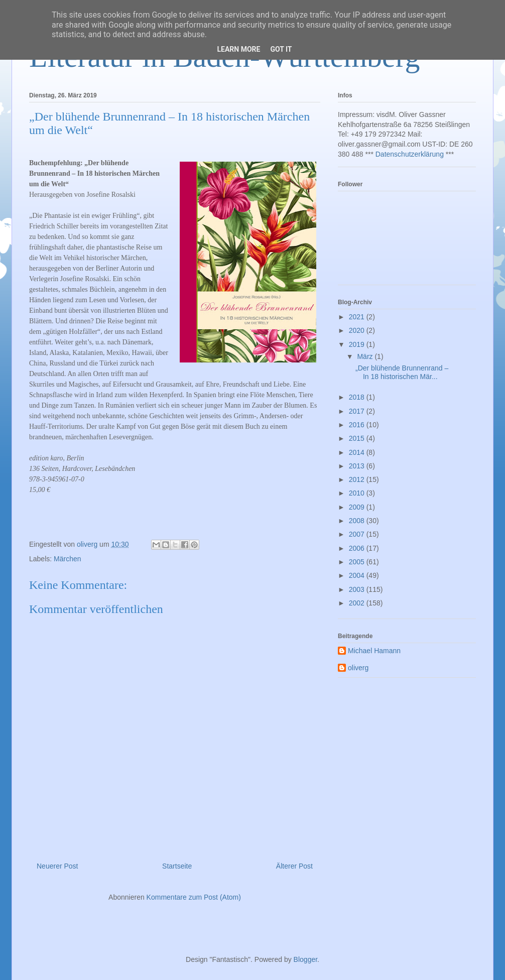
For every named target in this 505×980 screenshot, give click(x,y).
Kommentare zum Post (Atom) (194, 897)
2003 (358, 589)
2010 (358, 493)
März (366, 356)
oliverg (358, 668)
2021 (358, 317)
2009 (358, 507)
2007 (358, 534)
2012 (358, 479)
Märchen (67, 559)
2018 (358, 397)
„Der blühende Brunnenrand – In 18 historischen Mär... (402, 372)
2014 (358, 452)
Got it (281, 49)
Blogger (305, 959)
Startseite (177, 866)
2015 (358, 438)
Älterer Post (294, 866)
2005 (358, 562)
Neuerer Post (57, 866)
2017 (358, 411)
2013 (358, 466)
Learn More (238, 49)
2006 (358, 548)
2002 (358, 603)
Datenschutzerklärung (410, 154)
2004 (358, 575)
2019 (358, 344)
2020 (358, 330)
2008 (358, 521)
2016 (358, 425)
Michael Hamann (374, 651)
